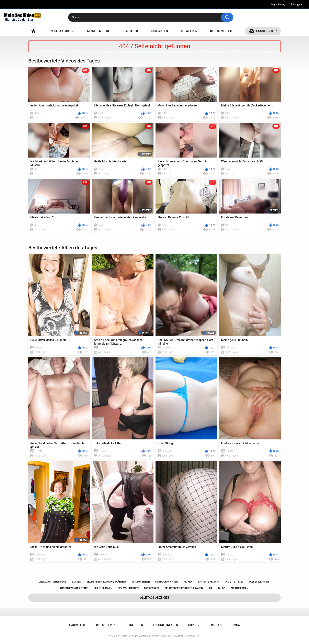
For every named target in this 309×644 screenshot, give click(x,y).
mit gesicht (152, 588)
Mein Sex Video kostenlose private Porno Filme (147, 636)
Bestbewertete (221, 31)
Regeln (216, 625)
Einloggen (296, 4)
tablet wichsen (259, 582)
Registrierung (278, 4)
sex (210, 588)
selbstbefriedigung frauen (184, 588)
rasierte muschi (209, 582)
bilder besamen (103, 588)
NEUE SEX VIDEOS (62, 31)
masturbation (240, 588)
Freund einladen (166, 625)
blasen (76, 582)
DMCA (236, 625)
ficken (188, 582)
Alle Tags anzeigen (155, 598)
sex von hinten (128, 588)
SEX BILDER (130, 31)
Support (195, 625)
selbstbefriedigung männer (106, 582)
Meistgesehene (98, 31)
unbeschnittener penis (53, 582)
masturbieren (141, 582)
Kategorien (160, 31)
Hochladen (265, 31)
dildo (222, 588)
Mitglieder (189, 31)
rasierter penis (234, 582)
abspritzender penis (74, 588)
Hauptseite (33, 31)
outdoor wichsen (167, 582)
